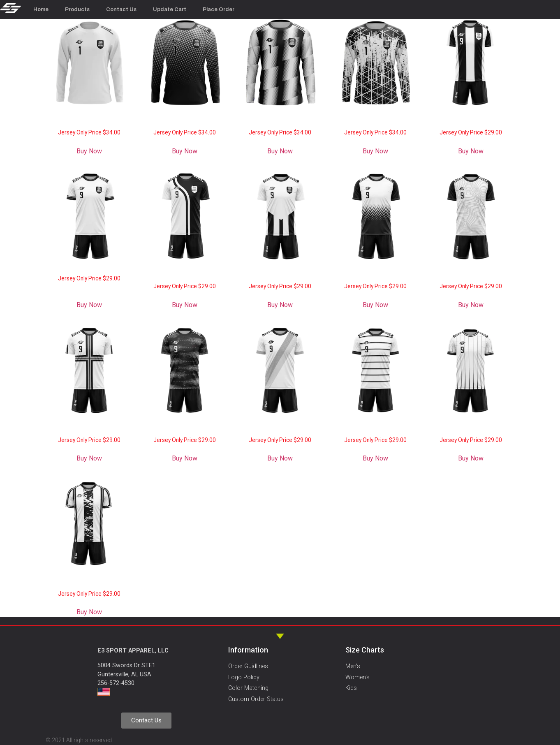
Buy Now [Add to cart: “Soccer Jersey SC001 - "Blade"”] (89, 612)
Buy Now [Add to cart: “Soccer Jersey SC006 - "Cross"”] (89, 458)
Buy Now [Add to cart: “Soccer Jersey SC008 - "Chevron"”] (375, 305)
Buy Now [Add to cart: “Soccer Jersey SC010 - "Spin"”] (185, 305)
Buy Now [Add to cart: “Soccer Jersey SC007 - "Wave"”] (471, 305)
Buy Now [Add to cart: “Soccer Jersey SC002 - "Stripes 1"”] (471, 458)
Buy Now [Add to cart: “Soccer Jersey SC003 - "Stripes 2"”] (375, 458)
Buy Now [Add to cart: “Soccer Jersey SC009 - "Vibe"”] (280, 305)
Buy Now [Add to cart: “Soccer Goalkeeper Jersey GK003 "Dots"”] (185, 151)
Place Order (219, 9)
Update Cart (170, 9)
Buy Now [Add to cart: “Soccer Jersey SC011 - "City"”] (89, 305)
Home (41, 9)
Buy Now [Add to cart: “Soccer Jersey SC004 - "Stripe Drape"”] (280, 458)
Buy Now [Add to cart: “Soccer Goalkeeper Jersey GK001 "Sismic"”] (375, 151)
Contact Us (121, 9)
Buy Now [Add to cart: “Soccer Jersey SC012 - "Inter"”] (471, 151)
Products (77, 9)
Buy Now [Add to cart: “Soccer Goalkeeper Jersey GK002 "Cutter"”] (280, 151)
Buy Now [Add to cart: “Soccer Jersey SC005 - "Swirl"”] (185, 458)
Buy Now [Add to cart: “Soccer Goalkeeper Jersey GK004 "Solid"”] (89, 151)
